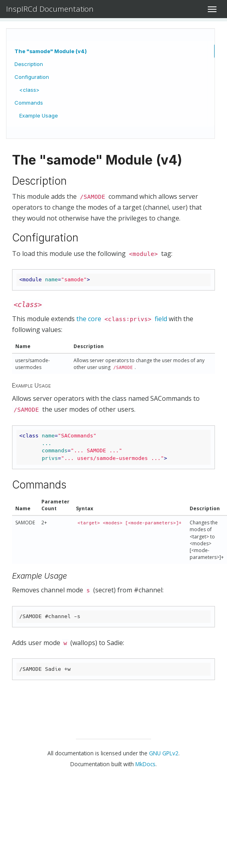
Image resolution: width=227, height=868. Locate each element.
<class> (29, 90)
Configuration (32, 77)
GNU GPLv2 (164, 753)
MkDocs (145, 764)
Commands (29, 103)
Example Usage (39, 115)
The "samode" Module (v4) (51, 51)
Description (29, 64)
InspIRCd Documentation (50, 9)
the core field (122, 319)
